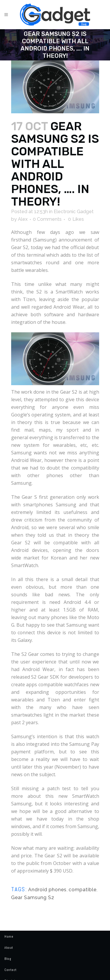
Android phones (47, 890)
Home (9, 936)
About (9, 948)
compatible (83, 890)
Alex (23, 219)
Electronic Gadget (74, 212)
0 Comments (47, 219)
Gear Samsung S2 (33, 898)
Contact (11, 970)
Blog (8, 959)
